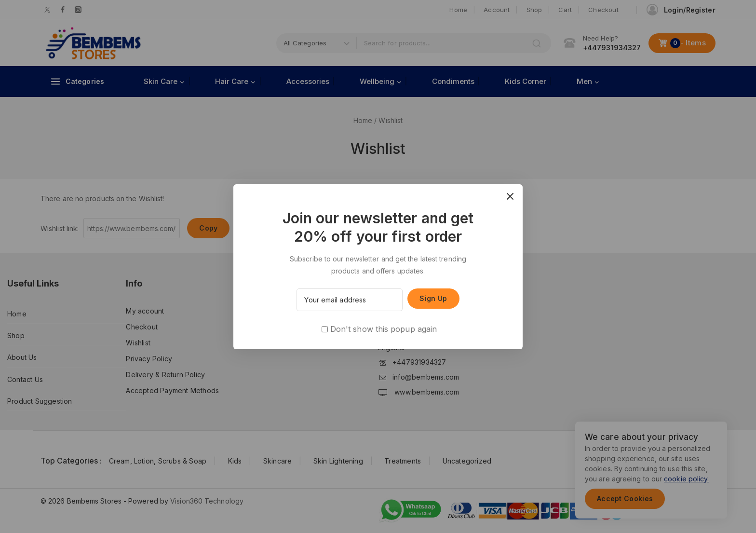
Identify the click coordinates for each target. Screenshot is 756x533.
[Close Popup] (510, 197)
